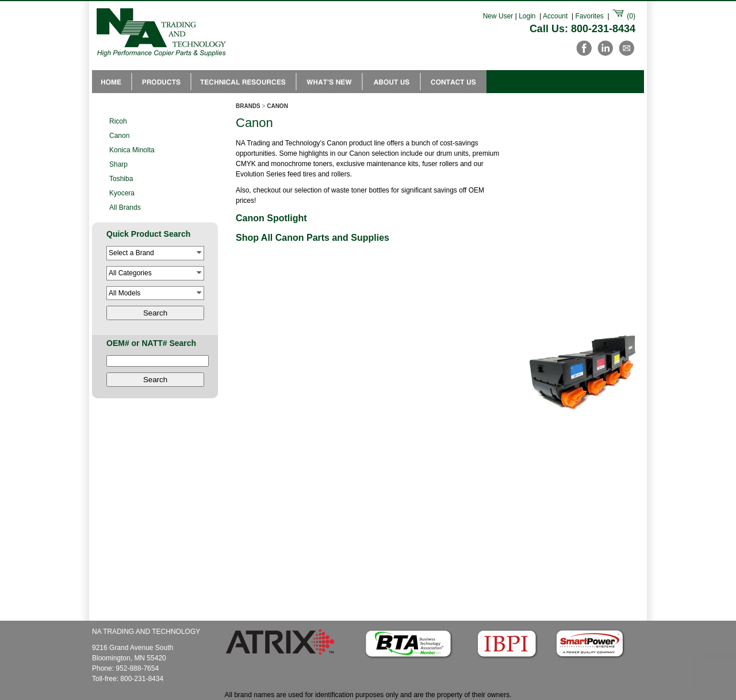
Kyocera (122, 193)
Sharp (118, 164)
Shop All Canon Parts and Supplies (313, 238)
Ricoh (118, 121)
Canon (119, 136)
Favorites (589, 16)
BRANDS (248, 106)
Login (527, 16)
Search (155, 313)
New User (498, 16)
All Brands (125, 207)
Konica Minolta (132, 150)
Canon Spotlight (271, 218)
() (623, 16)
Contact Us (453, 82)
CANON (277, 106)
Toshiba (121, 179)
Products (161, 82)
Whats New (329, 82)
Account (555, 16)
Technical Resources (244, 82)
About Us (391, 82)
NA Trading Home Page (112, 82)
